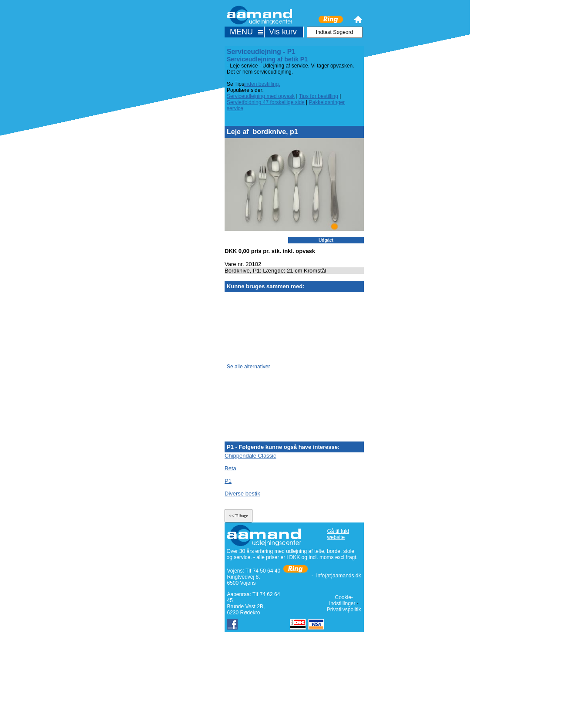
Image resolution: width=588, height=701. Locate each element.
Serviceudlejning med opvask (261, 96)
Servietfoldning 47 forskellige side (266, 102)
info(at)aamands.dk (339, 576)
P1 (228, 481)
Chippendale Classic (250, 456)
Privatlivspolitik (344, 610)
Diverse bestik (242, 494)
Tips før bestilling (319, 96)
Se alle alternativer (248, 367)
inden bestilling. (262, 84)
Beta (230, 468)
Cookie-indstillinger (342, 600)
